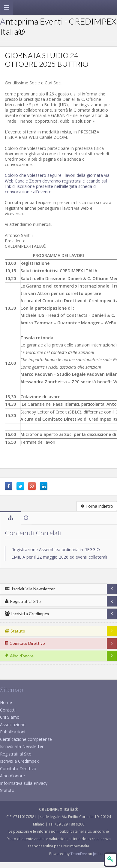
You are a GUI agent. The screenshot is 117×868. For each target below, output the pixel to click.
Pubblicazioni (13, 732)
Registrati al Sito (23, 601)
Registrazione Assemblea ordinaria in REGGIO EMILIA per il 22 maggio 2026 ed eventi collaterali (59, 553)
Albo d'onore (12, 776)
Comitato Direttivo (18, 769)
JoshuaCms (103, 854)
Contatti (8, 710)
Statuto (7, 790)
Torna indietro (97, 506)
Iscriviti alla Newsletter (30, 589)
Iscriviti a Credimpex (27, 614)
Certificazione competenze (26, 739)
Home (6, 702)
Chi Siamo (10, 717)
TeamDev (79, 854)
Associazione (13, 725)
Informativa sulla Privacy (24, 783)
